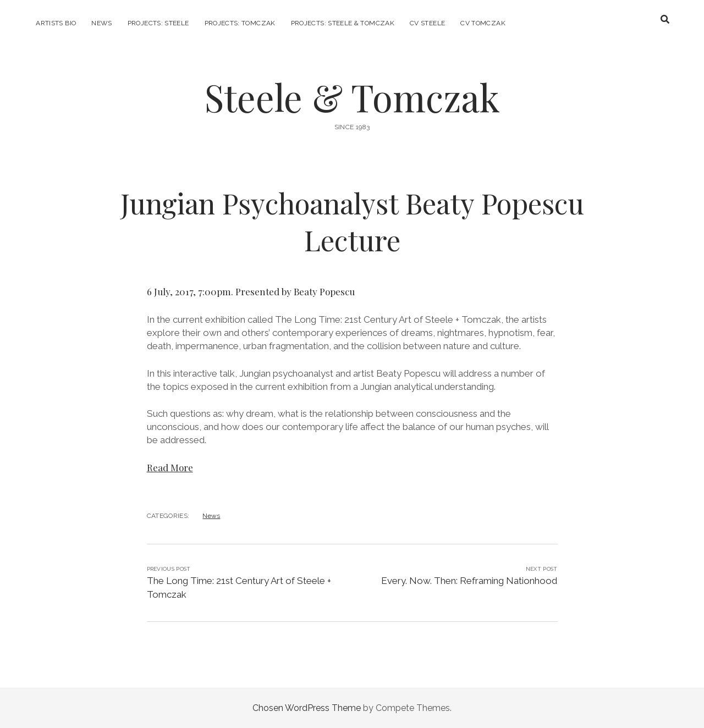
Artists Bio (56, 23)
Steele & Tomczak (352, 97)
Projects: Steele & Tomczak (343, 23)
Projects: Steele (158, 23)
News (101, 23)
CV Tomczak (483, 23)
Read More (170, 467)
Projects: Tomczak (240, 23)
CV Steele (427, 23)
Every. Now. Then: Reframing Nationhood (469, 581)
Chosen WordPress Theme (307, 708)
